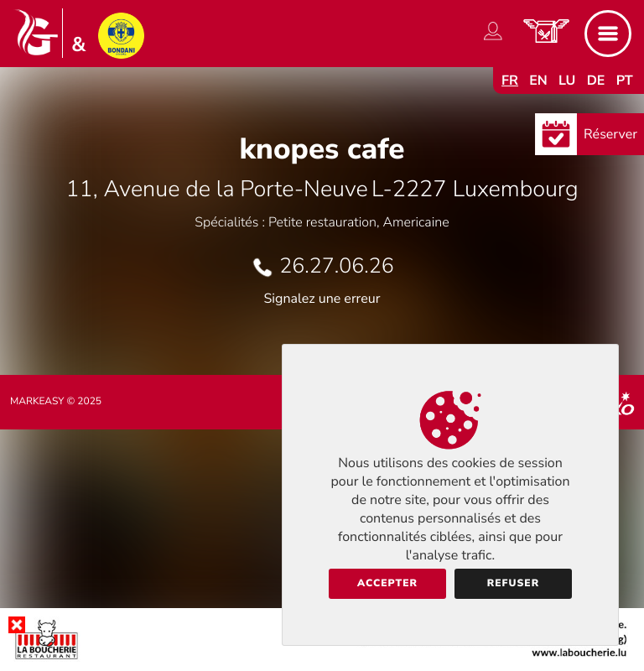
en (538, 81)
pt (625, 81)
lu (567, 81)
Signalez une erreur (322, 299)
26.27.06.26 (336, 266)
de (596, 81)
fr (510, 81)
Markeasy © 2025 (56, 402)
